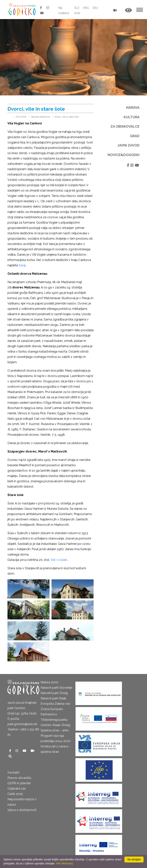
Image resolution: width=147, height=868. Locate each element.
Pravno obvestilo (19, 778)
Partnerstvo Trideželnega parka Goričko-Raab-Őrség (55, 720)
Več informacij (64, 863)
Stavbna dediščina (40, 117)
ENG (86, 8)
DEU (95, 8)
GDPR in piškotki (19, 783)
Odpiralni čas (17, 789)
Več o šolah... (60, 560)
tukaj (22, 265)
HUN (77, 13)
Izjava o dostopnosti (22, 810)
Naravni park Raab (53, 698)
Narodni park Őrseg (54, 693)
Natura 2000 (49, 682)
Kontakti (13, 773)
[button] (128, 10)
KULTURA (21, 117)
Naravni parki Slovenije (56, 688)
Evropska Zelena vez (55, 704)
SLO (77, 8)
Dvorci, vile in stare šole (67, 117)
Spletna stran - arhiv (55, 730)
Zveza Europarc (52, 709)
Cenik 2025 (15, 794)
